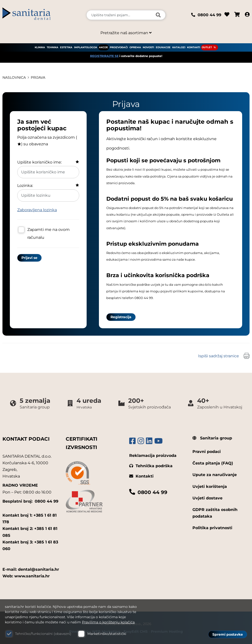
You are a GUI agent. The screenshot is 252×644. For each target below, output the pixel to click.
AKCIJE (103, 47)
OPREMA (135, 47)
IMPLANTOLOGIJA (86, 47)
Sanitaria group (212, 438)
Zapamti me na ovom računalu (48, 233)
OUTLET (207, 47)
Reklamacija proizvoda (153, 456)
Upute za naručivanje (215, 475)
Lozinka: (25, 186)
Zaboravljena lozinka (37, 210)
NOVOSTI (148, 47)
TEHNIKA (53, 47)
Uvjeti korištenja (210, 487)
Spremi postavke (228, 634)
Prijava (38, 77)
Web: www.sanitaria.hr (26, 576)
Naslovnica (14, 77)
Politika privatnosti (212, 528)
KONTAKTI (194, 47)
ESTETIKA (66, 47)
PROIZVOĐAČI (119, 47)
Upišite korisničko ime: (39, 162)
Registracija (121, 317)
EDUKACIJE (163, 47)
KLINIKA (40, 47)
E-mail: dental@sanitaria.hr (31, 569)
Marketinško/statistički (107, 634)
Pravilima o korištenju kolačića (108, 622)
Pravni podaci (207, 452)
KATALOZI (179, 47)
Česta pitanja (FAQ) (213, 463)
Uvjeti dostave (207, 498)
